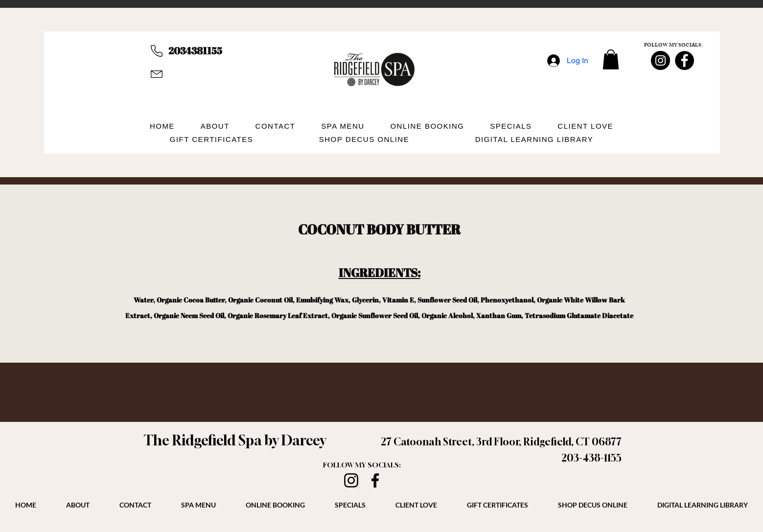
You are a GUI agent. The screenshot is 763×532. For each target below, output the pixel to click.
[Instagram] (660, 60)
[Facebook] (684, 60)
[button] (611, 59)
